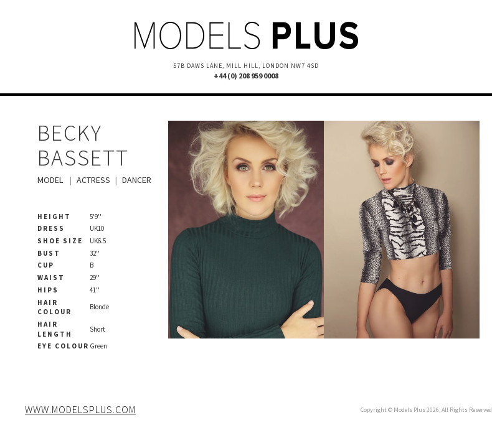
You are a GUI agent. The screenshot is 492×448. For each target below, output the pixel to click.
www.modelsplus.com (80, 409)
